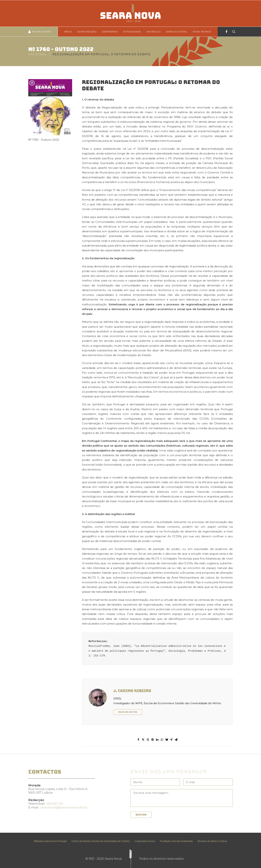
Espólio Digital (177, 32)
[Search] (233, 32)
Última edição (87, 32)
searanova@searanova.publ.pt (64, 807)
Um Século (153, 32)
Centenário (110, 32)
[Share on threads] (148, 740)
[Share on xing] (171, 740)
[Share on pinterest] (153, 740)
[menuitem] (69, 32)
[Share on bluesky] (167, 740)
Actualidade (132, 32)
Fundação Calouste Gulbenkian (176, 841)
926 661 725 (55, 804)
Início (68, 32)
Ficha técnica (202, 32)
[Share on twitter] (143, 740)
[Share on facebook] (138, 740)
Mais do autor (128, 712)
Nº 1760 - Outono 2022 (61, 49)
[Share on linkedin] (157, 740)
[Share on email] (176, 740)
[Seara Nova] (130, 13)
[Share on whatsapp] (162, 740)
